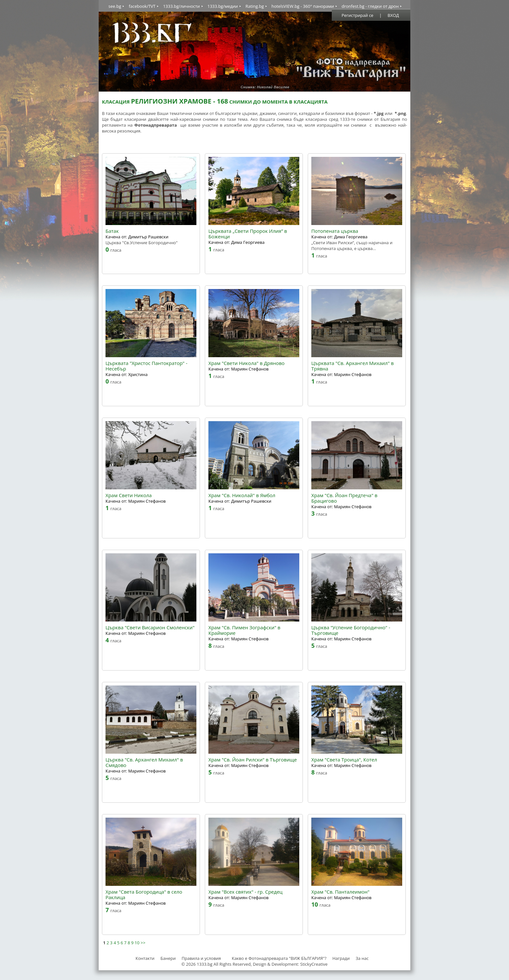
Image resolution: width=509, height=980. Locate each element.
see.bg (115, 6)
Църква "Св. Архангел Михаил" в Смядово (144, 762)
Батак (112, 231)
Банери (168, 958)
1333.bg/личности (181, 6)
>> (143, 943)
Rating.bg (255, 6)
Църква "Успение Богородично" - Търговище (351, 630)
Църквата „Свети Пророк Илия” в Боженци (248, 234)
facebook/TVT (142, 6)
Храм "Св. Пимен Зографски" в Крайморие (244, 630)
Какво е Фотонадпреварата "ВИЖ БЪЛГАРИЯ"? (279, 958)
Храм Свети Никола (129, 495)
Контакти (145, 958)
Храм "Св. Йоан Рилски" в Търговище (253, 760)
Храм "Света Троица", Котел (344, 760)
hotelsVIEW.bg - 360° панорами (303, 6)
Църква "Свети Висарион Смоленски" (150, 628)
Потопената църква (335, 231)
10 (137, 943)
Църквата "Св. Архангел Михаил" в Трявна (353, 366)
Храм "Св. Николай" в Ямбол (242, 495)
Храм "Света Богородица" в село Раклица (144, 895)
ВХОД (393, 15)
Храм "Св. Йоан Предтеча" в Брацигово (344, 498)
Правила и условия (201, 958)
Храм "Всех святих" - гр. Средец (245, 892)
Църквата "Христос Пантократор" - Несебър (146, 366)
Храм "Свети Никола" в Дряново (247, 363)
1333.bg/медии (223, 6)
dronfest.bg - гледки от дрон (370, 6)
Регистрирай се (357, 15)
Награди (341, 958)
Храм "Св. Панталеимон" (340, 892)
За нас (362, 958)
